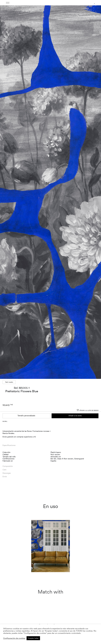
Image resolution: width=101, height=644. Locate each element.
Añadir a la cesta (75, 381)
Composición (8, 432)
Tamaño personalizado (26, 381)
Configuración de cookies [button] (14, 638)
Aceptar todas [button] (33, 638)
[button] (97, 173)
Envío (5, 442)
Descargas (7, 439)
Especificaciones (9, 411)
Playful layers (56, 418)
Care (4, 435)
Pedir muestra (9, 348)
